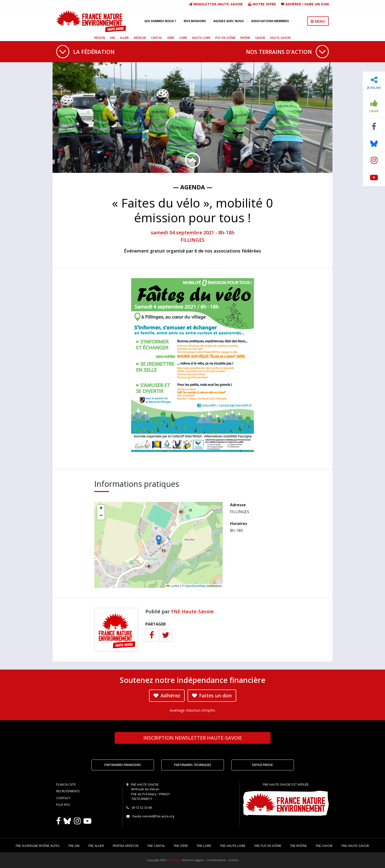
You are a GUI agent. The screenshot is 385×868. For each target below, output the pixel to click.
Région (100, 38)
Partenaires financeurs (123, 765)
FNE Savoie (324, 846)
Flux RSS (63, 805)
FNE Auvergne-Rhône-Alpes (38, 846)
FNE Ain (74, 846)
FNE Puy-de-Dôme (268, 846)
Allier (124, 38)
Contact (63, 798)
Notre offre (262, 4)
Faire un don (317, 4)
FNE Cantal (156, 846)
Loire (183, 38)
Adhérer (293, 4)
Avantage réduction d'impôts (192, 710)
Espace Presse (262, 765)
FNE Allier (96, 846)
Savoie (260, 38)
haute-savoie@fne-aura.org (153, 816)
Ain (112, 38)
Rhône (245, 38)
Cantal (157, 38)
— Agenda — (193, 187)
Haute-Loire (201, 38)
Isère (171, 38)
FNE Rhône (299, 846)
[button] (159, 540)
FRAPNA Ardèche (126, 846)
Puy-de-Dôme (225, 38)
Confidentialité (216, 860)
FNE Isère (181, 846)
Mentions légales (193, 860)
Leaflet (173, 586)
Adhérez (167, 696)
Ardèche (140, 38)
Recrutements (68, 791)
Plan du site (66, 784)
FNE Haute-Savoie (192, 611)
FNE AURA (173, 860)
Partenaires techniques (193, 765)
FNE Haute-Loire (233, 846)
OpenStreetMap (195, 586)
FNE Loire (204, 846)
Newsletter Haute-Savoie (216, 4)
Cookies (233, 860)
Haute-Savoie (280, 38)
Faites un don (212, 696)
